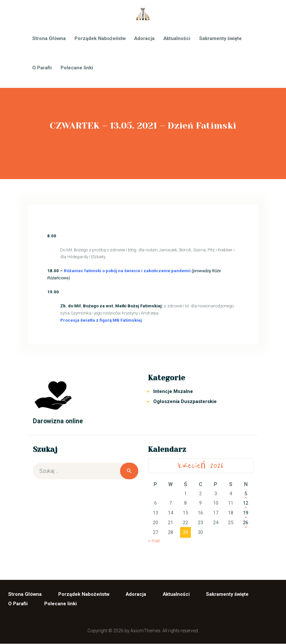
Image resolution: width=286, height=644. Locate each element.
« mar (154, 541)
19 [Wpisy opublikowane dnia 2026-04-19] (246, 513)
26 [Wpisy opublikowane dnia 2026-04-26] (246, 523)
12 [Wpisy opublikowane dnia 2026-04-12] (246, 503)
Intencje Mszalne (173, 391)
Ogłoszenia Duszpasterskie (185, 401)
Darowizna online (58, 421)
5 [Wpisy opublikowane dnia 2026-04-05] (246, 494)
